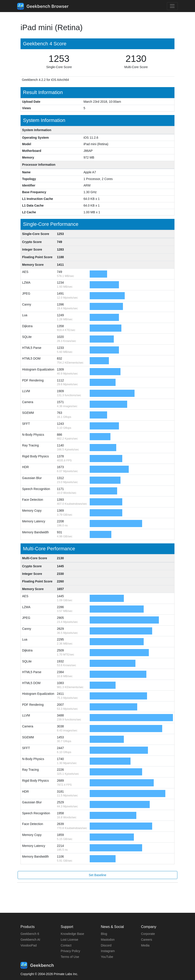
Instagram (108, 951)
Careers (147, 940)
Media (145, 945)
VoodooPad (29, 945)
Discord (106, 945)
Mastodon (108, 940)
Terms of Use (70, 957)
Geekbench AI (30, 940)
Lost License (69, 940)
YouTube (107, 957)
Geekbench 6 (30, 934)
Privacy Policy (70, 951)
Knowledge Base (72, 934)
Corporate (148, 934)
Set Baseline (98, 875)
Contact (66, 945)
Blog (104, 934)
